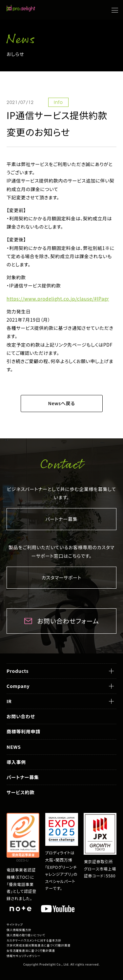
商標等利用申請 (23, 731)
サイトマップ (15, 925)
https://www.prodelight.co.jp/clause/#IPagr (58, 299)
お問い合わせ (21, 716)
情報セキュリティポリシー (24, 956)
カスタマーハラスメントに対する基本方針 (34, 940)
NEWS (14, 747)
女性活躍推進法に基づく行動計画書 (31, 951)
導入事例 (16, 762)
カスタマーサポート (61, 577)
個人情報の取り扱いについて (26, 935)
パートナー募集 (62, 519)
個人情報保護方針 (19, 930)
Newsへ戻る (61, 403)
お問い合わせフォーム (68, 621)
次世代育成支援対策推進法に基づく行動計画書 (39, 945)
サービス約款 (20, 792)
